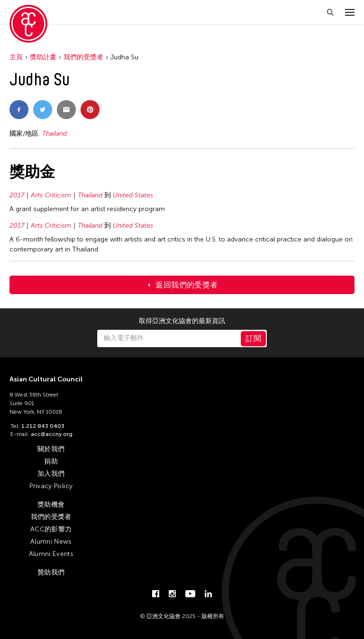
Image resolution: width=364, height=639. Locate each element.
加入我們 (51, 474)
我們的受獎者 (83, 57)
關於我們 (51, 449)
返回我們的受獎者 (187, 285)
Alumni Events (51, 554)
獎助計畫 (43, 57)
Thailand (55, 134)
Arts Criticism (51, 195)
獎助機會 (51, 505)
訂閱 (253, 338)
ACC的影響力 (51, 529)
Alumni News (51, 542)
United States (133, 195)
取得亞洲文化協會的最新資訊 (182, 321)
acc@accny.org (52, 434)
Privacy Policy (51, 486)
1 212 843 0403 (43, 426)
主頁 (16, 57)
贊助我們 (51, 572)
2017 (17, 195)
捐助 (51, 461)
